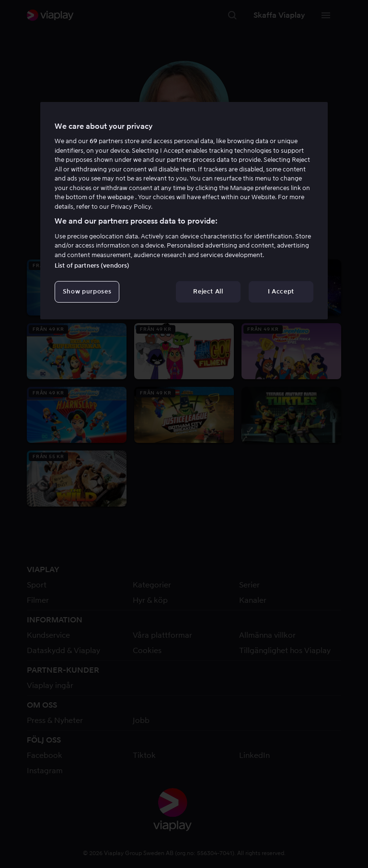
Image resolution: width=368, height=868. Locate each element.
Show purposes (87, 291)
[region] (184, 211)
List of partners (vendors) (92, 265)
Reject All (208, 291)
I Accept (281, 291)
